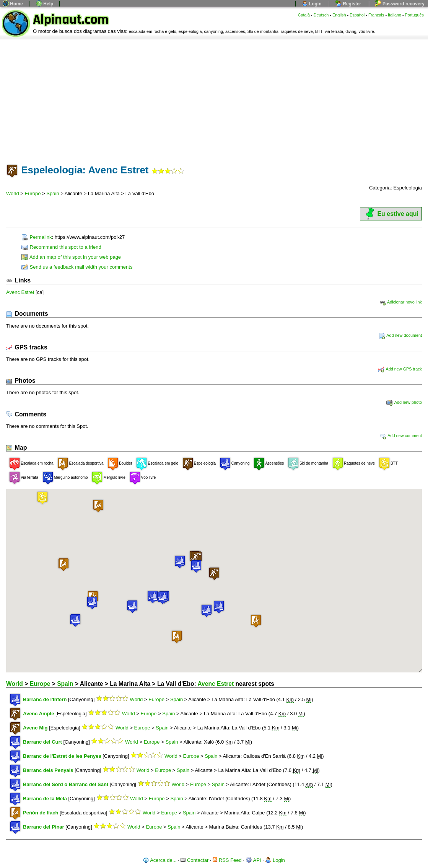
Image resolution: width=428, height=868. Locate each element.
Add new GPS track (400, 369)
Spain (53, 193)
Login (312, 4)
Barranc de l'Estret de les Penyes (62, 756)
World (13, 193)
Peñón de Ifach (41, 813)
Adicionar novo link (401, 302)
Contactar (194, 860)
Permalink (37, 237)
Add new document (400, 335)
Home (13, 4)
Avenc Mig (35, 728)
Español (357, 15)
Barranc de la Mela (45, 799)
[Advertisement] (214, 97)
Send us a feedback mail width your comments (77, 267)
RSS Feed (227, 860)
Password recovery (400, 4)
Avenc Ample (38, 714)
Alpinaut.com (71, 20)
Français (376, 15)
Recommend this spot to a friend (61, 247)
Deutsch (321, 15)
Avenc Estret (20, 292)
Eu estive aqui (391, 214)
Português (414, 15)
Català (304, 15)
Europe (33, 193)
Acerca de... (160, 860)
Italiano (395, 15)
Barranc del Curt (42, 742)
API (254, 860)
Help (45, 4)
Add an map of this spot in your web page (71, 257)
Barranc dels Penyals (48, 770)
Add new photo (404, 402)
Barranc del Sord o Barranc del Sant (66, 784)
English (339, 15)
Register (348, 4)
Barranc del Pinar (44, 827)
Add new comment (401, 436)
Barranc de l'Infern (45, 699)
